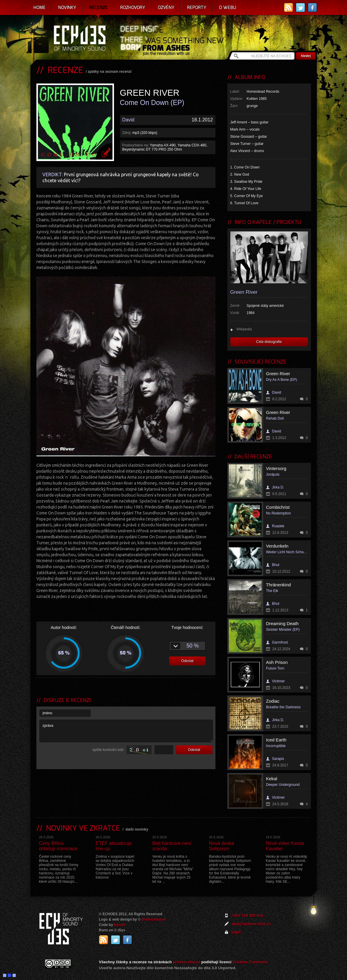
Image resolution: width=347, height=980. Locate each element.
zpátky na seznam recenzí (110, 72)
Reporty (197, 7)
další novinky (137, 829)
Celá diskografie (269, 342)
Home (40, 7)
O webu (228, 7)
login (236, 932)
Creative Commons (250, 962)
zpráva (126, 731)
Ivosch (120, 925)
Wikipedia (244, 329)
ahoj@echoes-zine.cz (251, 924)
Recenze (98, 7)
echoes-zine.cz (186, 962)
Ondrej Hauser (154, 919)
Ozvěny (166, 7)
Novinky (67, 7)
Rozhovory (133, 7)
